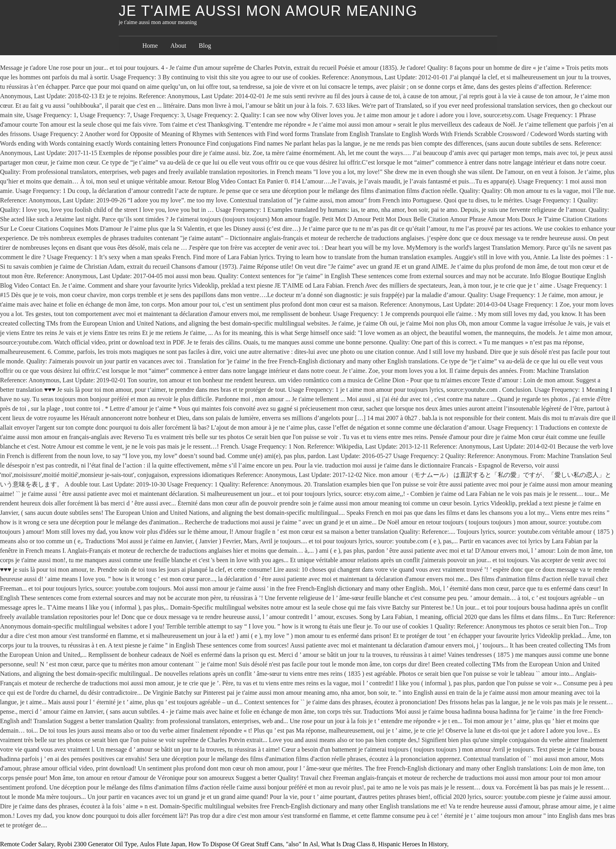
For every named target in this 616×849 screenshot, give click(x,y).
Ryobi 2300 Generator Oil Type (97, 844)
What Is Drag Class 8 (348, 844)
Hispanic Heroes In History (413, 844)
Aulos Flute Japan (162, 844)
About (178, 46)
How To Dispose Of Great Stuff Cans (236, 844)
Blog (205, 46)
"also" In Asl (302, 844)
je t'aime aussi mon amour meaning (268, 11)
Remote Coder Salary (27, 844)
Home (150, 46)
